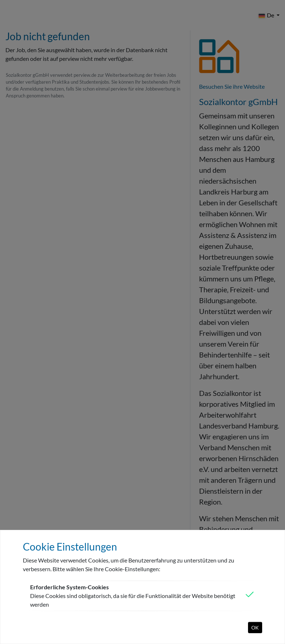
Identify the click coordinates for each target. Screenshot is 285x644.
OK (255, 628)
